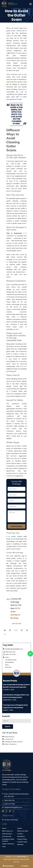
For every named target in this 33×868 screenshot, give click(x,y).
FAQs (4, 847)
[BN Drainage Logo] (10, 4)
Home (4, 828)
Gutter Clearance (10, 744)
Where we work (23, 831)
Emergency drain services (13, 742)
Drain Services (9, 737)
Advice (20, 828)
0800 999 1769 (10, 652)
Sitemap (20, 845)
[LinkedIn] (10, 811)
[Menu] (31, 4)
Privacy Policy (22, 839)
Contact (20, 834)
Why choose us (7, 831)
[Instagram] (6, 811)
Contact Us (8, 866)
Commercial (9, 739)
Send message (16, 526)
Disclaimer (21, 836)
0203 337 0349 (10, 654)
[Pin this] (27, 630)
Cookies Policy (22, 842)
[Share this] (10, 630)
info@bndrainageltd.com (14, 649)
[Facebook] (3, 811)
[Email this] (5, 630)
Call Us (25, 866)
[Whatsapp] (13, 811)
